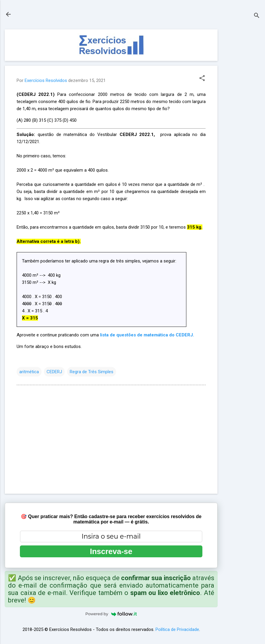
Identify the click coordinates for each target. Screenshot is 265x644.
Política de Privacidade (177, 629)
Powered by (111, 614)
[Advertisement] (241, 118)
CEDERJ (54, 372)
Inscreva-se (111, 551)
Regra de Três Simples (92, 372)
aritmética (29, 372)
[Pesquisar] (257, 16)
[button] (202, 79)
